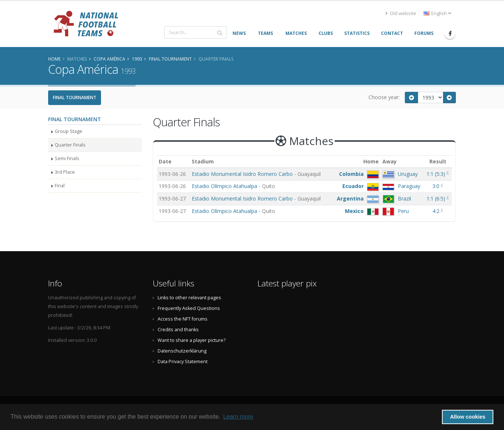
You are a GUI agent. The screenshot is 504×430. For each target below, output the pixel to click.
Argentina (350, 198)
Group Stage (69, 131)
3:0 (437, 186)
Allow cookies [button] (468, 417)
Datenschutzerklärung (182, 351)
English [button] (437, 13)
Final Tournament (75, 97)
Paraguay (409, 186)
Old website (401, 13)
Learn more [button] (238, 417)
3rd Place (65, 172)
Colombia (351, 174)
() (437, 174)
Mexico (354, 211)
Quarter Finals (70, 145)
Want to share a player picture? (192, 340)
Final (60, 186)
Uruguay (408, 174)
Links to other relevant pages (189, 298)
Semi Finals (67, 158)
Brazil (404, 198)
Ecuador (353, 186)
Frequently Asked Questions (189, 308)
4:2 (437, 211)
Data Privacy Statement (183, 362)
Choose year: (384, 97)
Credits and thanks (178, 330)
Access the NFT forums (183, 319)
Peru (403, 211)
